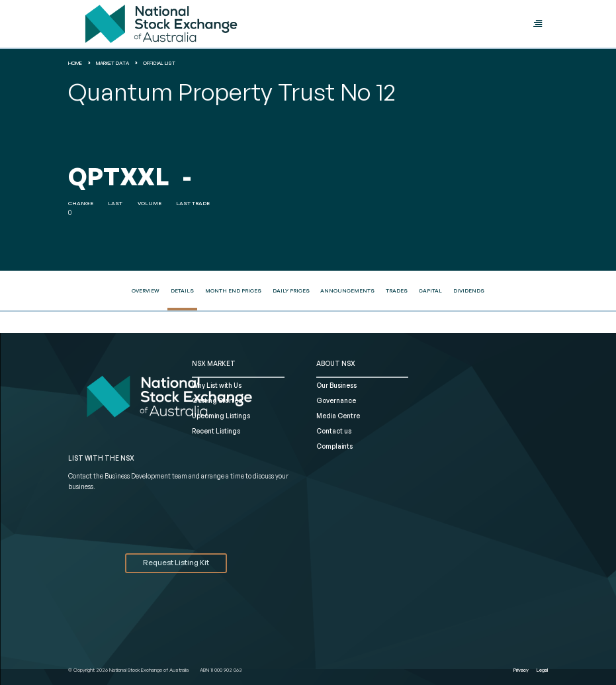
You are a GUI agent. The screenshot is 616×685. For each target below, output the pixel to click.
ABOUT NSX (336, 363)
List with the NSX (101, 458)
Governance (336, 400)
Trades (397, 291)
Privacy (521, 670)
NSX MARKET (214, 363)
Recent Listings (216, 431)
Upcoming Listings (221, 416)
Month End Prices (233, 291)
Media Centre (338, 416)
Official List (159, 63)
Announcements (347, 291)
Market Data (112, 63)
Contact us (334, 431)
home (75, 63)
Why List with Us (217, 385)
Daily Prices (291, 291)
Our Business (336, 385)
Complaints (334, 446)
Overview (146, 291)
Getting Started (217, 400)
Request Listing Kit (176, 563)
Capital (430, 291)
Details (182, 291)
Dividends (469, 291)
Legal (542, 670)
